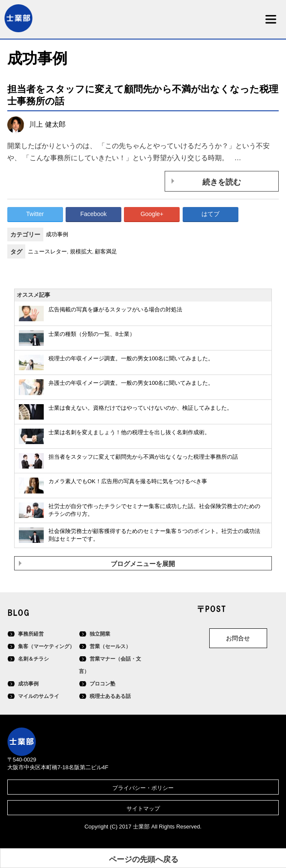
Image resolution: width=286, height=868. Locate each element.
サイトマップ (143, 809)
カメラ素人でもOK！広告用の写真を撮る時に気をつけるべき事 (128, 481)
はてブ (211, 214)
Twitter (35, 214)
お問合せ (238, 638)
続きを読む (222, 182)
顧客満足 (106, 251)
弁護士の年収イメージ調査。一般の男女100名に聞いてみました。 (131, 383)
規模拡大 (81, 251)
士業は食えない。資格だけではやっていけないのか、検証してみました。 (140, 408)
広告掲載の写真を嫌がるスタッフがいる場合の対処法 (115, 309)
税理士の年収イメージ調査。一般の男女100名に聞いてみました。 (131, 358)
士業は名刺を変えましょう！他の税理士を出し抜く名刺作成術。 (129, 432)
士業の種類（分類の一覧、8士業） (92, 334)
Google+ (152, 214)
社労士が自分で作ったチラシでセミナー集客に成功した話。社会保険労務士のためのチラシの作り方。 (154, 510)
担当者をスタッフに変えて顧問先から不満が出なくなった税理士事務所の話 (143, 457)
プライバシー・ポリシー (143, 788)
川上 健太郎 (47, 124)
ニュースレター (47, 251)
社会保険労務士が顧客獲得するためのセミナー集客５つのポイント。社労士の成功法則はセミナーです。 (154, 535)
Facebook (93, 214)
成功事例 (57, 234)
